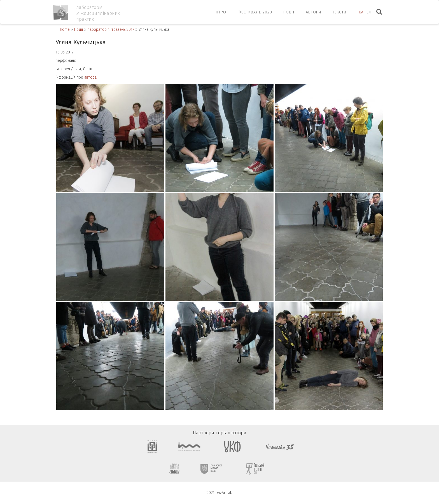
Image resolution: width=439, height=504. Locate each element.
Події (289, 12)
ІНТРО (220, 12)
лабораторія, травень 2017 (111, 30)
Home (65, 30)
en (369, 12)
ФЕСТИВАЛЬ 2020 (255, 12)
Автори (313, 12)
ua (361, 12)
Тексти (339, 12)
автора (90, 77)
